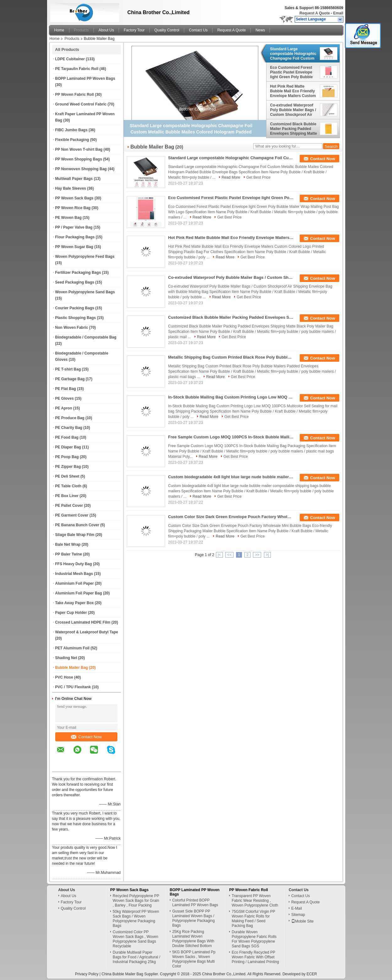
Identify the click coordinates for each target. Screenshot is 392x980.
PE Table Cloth (68, 486)
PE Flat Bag (66, 389)
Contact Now (86, 737)
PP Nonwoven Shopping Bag (81, 169)
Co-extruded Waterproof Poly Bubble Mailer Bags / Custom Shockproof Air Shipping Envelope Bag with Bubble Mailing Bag (293, 110)
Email (338, 13)
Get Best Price (258, 177)
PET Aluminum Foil (72, 648)
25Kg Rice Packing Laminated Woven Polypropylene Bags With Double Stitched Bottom (193, 939)
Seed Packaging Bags (75, 282)
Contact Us (198, 30)
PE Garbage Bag (70, 379)
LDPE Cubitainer (70, 59)
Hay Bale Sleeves (71, 188)
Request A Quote (314, 13)
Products (81, 30)
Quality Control (167, 30)
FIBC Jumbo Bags (71, 130)
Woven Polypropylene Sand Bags (85, 292)
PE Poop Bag (67, 457)
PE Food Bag (67, 437)
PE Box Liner (67, 496)
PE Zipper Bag (68, 467)
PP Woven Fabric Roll (75, 95)
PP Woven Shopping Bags (79, 159)
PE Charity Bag (69, 428)
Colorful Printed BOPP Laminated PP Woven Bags (195, 903)
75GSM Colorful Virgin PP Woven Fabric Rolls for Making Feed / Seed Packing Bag (253, 919)
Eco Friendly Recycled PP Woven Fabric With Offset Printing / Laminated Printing (255, 957)
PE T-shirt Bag (68, 369)
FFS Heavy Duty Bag (74, 564)
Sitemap (298, 915)
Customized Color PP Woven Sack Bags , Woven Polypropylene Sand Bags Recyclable (135, 939)
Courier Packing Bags (75, 308)
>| (267, 555)
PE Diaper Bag (68, 447)
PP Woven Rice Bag (73, 208)
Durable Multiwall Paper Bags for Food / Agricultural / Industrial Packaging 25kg (136, 957)
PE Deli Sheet (67, 476)
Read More (231, 177)
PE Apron (64, 408)
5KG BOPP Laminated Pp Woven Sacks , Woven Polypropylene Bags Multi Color (194, 959)
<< (229, 555)
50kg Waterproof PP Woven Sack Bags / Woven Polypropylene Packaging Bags (136, 919)
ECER (312, 974)
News (260, 30)
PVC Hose (64, 677)
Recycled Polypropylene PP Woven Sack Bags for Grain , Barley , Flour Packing (136, 901)
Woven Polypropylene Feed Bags (85, 257)
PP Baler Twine (69, 554)
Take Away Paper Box (75, 603)
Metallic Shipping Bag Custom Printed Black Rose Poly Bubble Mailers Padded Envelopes (231, 357)
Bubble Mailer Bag (72, 668)
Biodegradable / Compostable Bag (86, 337)
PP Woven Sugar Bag (74, 247)
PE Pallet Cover (69, 506)
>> (257, 555)
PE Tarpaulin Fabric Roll (77, 69)
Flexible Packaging (72, 140)
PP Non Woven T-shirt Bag (79, 149)
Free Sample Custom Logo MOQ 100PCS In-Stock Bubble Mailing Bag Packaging (231, 437)
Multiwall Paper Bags (74, 179)
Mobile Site (302, 921)
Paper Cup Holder (71, 613)
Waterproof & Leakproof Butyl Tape (87, 632)
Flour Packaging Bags (75, 237)
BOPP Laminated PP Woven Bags (85, 79)
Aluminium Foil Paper (75, 583)
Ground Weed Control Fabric (81, 104)
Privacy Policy (87, 974)
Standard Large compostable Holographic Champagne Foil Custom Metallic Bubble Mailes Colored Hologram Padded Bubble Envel (293, 54)
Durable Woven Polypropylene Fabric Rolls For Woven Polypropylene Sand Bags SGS (254, 939)
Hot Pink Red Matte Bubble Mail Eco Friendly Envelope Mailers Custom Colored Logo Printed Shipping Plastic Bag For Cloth (293, 91)
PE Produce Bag (70, 418)
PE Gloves (64, 398)
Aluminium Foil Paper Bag (79, 593)
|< (219, 555)
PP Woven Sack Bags (74, 198)
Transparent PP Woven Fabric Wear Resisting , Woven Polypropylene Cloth (255, 901)
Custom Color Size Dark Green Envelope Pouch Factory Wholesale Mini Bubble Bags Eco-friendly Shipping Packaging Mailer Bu (231, 517)
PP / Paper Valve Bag (74, 227)
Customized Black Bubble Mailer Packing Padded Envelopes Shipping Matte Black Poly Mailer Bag (294, 129)
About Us (106, 30)
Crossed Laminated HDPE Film (83, 622)
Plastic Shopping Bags (76, 318)
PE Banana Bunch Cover (77, 525)
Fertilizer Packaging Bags (78, 273)
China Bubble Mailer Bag (122, 974)
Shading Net (66, 658)
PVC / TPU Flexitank (73, 687)
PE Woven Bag (68, 218)
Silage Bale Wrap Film (75, 535)
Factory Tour (134, 30)
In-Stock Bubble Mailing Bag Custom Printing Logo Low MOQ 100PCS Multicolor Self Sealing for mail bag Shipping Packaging (231, 397)
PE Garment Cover (72, 515)
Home (59, 30)
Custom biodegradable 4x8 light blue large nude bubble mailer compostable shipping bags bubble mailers (231, 477)
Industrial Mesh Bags (74, 574)
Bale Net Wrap (68, 544)
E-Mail (297, 908)
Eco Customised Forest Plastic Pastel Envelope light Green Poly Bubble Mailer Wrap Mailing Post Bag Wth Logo (293, 72)
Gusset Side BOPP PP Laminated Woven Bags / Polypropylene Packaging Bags (193, 918)
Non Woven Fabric (72, 328)
